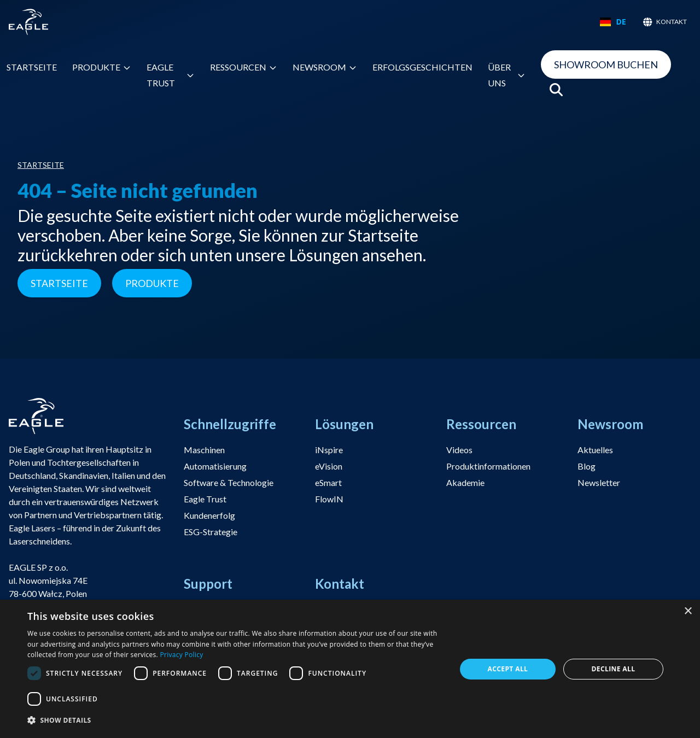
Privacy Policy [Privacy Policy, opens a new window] (181, 655)
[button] (235, 721)
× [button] (688, 611)
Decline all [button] (614, 669)
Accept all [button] (508, 669)
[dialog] (350, 669)
